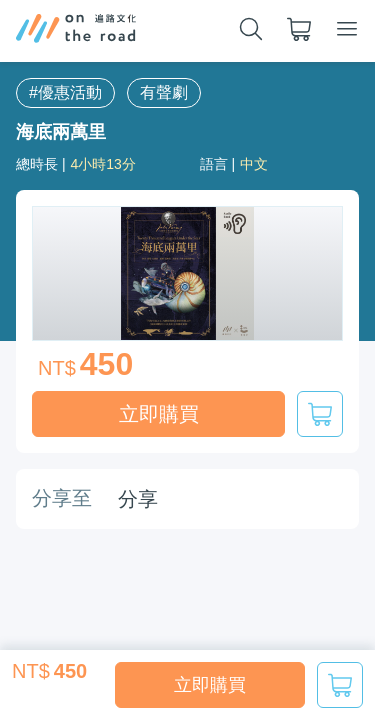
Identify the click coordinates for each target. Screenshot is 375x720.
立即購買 (210, 685)
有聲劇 (164, 92)
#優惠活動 (65, 92)
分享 (138, 499)
